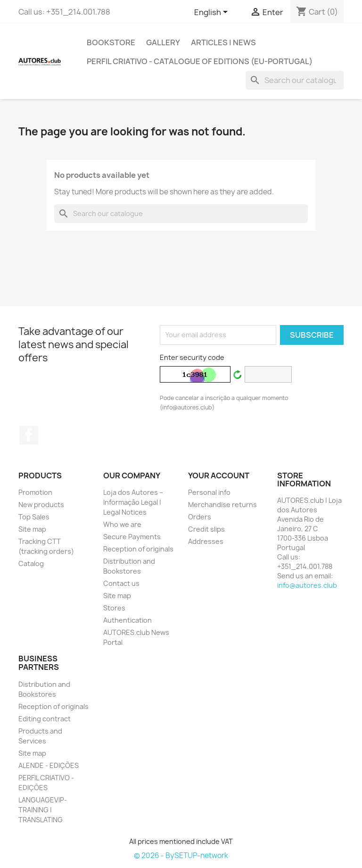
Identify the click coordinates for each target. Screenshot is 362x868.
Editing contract (45, 719)
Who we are (122, 524)
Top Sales (34, 517)
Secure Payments (132, 537)
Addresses (206, 541)
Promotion (35, 492)
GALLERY (163, 42)
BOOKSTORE (111, 42)
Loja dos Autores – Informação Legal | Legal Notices (133, 502)
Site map (32, 529)
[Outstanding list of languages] (213, 13)
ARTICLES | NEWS (223, 42)
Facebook (29, 435)
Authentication (128, 620)
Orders (200, 517)
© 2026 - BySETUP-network (181, 855)
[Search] (295, 80)
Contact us (121, 583)
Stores (114, 608)
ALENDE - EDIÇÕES (49, 765)
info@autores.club (307, 585)
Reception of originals (138, 549)
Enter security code (192, 357)
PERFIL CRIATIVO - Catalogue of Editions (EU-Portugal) (200, 61)
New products (41, 505)
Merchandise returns (222, 505)
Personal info (209, 492)
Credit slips (206, 529)
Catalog (31, 563)
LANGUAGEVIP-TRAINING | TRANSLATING (43, 810)
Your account (219, 476)
